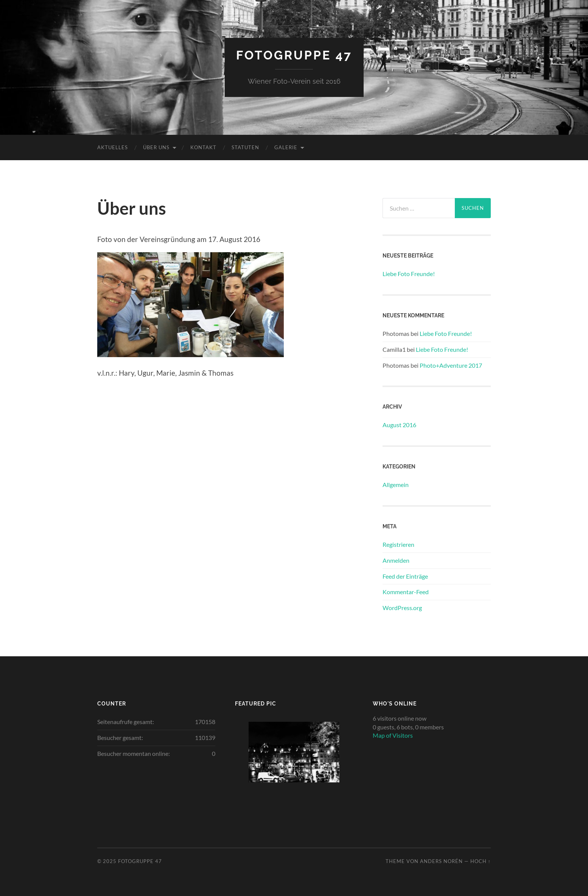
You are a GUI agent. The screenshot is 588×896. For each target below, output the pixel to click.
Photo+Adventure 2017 (451, 365)
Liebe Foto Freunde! (409, 274)
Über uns (156, 147)
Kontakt (203, 147)
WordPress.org (402, 608)
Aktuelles (113, 147)
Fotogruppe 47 (294, 55)
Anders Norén (441, 861)
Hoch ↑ (481, 861)
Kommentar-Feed (406, 592)
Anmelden (396, 560)
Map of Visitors (393, 735)
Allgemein (396, 485)
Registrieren (398, 544)
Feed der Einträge (405, 576)
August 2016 (399, 425)
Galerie (286, 147)
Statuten (245, 147)
